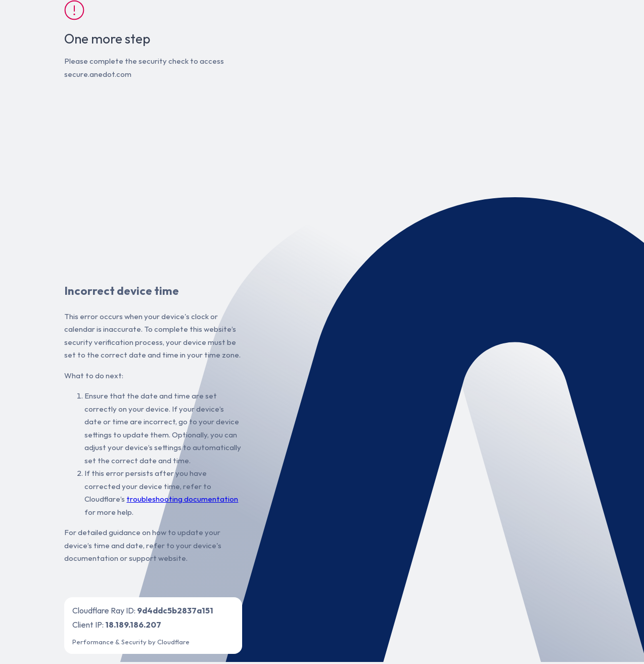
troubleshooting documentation (182, 499)
